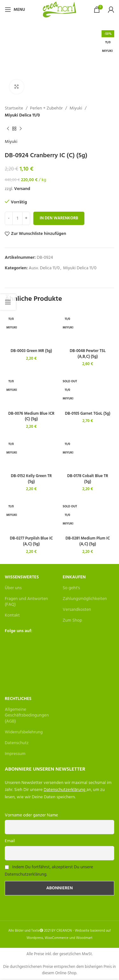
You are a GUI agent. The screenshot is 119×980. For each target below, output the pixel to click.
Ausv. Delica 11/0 (44, 268)
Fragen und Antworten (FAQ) (26, 602)
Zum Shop (73, 620)
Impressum (15, 754)
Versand (22, 189)
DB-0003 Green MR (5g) (31, 351)
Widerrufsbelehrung (24, 732)
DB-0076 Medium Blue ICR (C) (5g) (31, 417)
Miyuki (76, 109)
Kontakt (12, 615)
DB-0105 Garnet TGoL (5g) (88, 414)
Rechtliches (18, 699)
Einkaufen (74, 577)
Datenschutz (17, 743)
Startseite (14, 109)
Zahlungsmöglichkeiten (85, 599)
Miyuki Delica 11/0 (22, 116)
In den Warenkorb (59, 218)
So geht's (71, 588)
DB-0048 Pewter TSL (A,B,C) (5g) (88, 354)
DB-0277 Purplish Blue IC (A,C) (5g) (31, 541)
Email (10, 841)
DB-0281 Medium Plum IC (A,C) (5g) (88, 541)
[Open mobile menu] (15, 10)
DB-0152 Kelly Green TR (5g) (31, 479)
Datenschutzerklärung (65, 790)
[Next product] (21, 129)
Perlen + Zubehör (46, 109)
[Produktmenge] (17, 218)
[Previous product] (8, 129)
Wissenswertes (22, 577)
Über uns (13, 588)
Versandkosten (77, 610)
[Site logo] (59, 10)
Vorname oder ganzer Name (31, 815)
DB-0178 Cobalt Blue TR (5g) (88, 479)
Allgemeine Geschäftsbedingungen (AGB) (27, 715)
